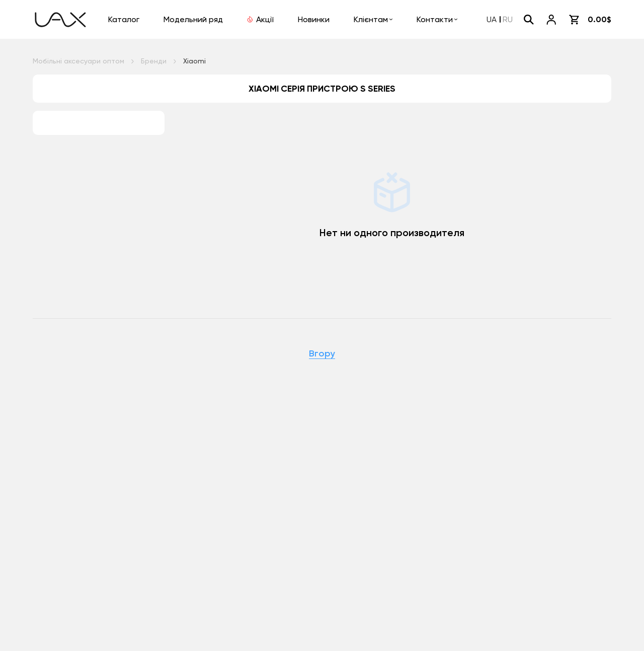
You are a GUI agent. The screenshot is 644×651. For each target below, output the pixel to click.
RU (508, 19)
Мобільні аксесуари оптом (78, 61)
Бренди (154, 61)
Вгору (322, 354)
